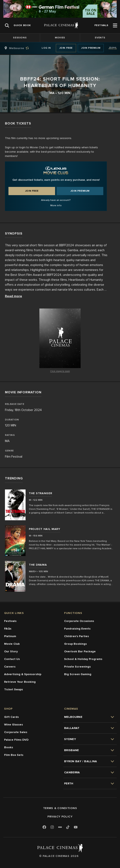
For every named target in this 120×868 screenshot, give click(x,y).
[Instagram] (52, 827)
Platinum (10, 636)
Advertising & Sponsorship (23, 674)
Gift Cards (11, 717)
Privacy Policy (60, 817)
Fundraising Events (77, 629)
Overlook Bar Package (80, 651)
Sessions (20, 38)
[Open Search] (7, 25)
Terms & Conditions (60, 808)
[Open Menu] (115, 25)
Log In (46, 48)
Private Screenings (77, 667)
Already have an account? (56, 200)
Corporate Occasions (79, 621)
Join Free (66, 48)
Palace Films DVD (16, 740)
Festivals (10, 621)
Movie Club (12, 644)
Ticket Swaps (14, 689)
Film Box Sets (14, 755)
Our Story (11, 651)
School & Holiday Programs (83, 659)
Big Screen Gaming (78, 674)
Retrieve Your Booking (20, 682)
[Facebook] (44, 827)
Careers (10, 667)
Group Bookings (75, 644)
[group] (21, 48)
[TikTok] (68, 827)
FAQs (8, 629)
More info (56, 205)
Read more (14, 296)
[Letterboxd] (60, 827)
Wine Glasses (14, 725)
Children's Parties (76, 636)
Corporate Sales (16, 732)
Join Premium (91, 48)
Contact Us (12, 659)
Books (9, 747)
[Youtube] (76, 827)
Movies (60, 38)
